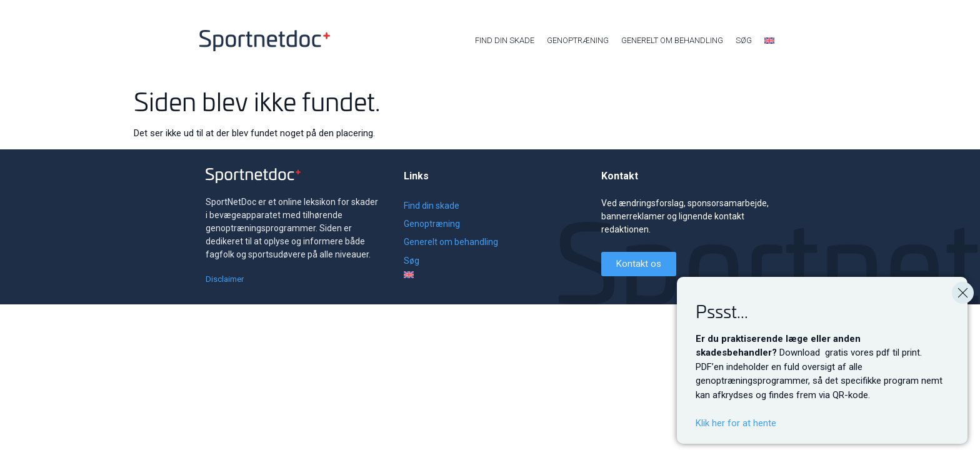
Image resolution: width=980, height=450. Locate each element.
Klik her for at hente (736, 426)
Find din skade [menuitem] (505, 40)
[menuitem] (769, 41)
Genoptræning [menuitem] (578, 40)
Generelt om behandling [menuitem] (672, 40)
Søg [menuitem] (744, 40)
